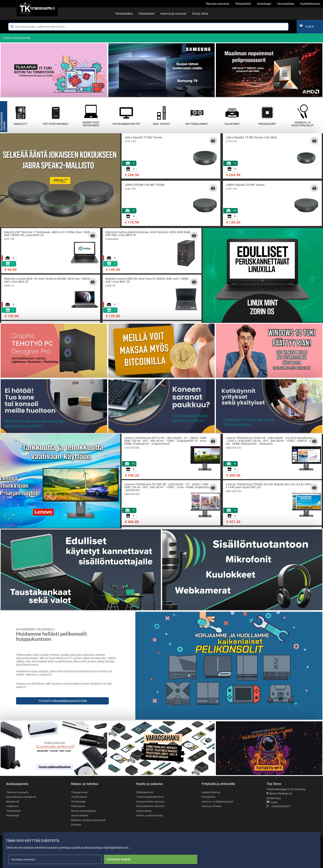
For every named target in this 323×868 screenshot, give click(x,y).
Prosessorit (267, 116)
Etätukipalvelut (145, 792)
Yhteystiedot (13, 811)
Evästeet (76, 825)
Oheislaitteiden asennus (150, 806)
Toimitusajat (78, 802)
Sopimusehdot (80, 816)
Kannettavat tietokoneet (91, 116)
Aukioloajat (12, 816)
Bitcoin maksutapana (83, 811)
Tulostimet (232, 116)
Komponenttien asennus (150, 802)
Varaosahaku (144, 811)
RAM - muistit (161, 116)
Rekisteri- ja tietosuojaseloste (88, 820)
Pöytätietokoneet (56, 116)
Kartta (272, 803)
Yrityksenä (12, 806)
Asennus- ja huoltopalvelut (303, 116)
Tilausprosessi (80, 792)
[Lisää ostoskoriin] (213, 141)
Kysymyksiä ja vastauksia (21, 797)
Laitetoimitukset (211, 792)
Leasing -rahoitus (212, 806)
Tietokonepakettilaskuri (150, 797)
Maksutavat (78, 806)
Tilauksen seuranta (17, 792)
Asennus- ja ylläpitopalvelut (217, 802)
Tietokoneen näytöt (126, 116)
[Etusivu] (37, 8)
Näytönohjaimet (197, 116)
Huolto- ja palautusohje (150, 816)
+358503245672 (278, 807)
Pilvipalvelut (208, 797)
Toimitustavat (79, 797)
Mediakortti (13, 802)
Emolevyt (20, 116)
